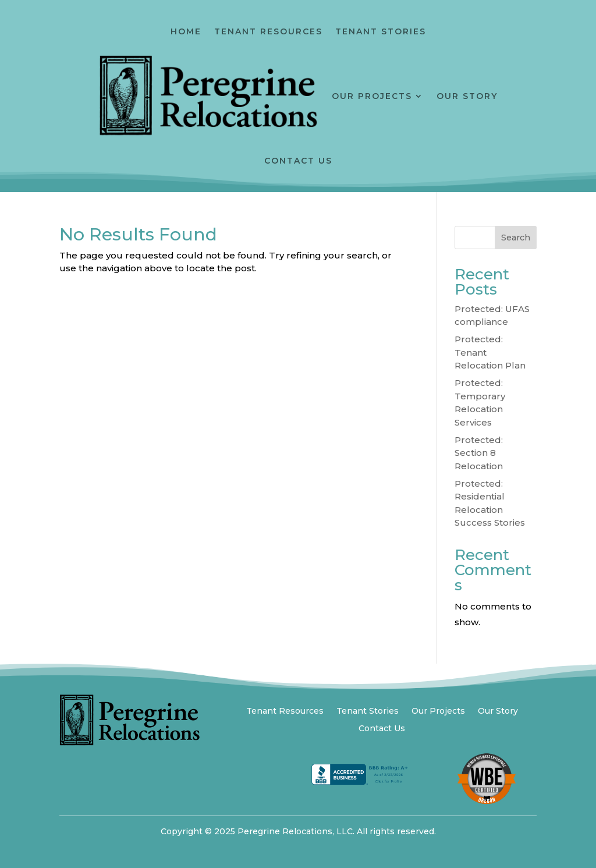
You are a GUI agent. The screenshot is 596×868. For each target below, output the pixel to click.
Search (516, 238)
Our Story (467, 96)
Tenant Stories (381, 31)
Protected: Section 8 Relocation (479, 453)
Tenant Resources (268, 31)
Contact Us (298, 161)
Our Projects (372, 96)
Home (186, 31)
